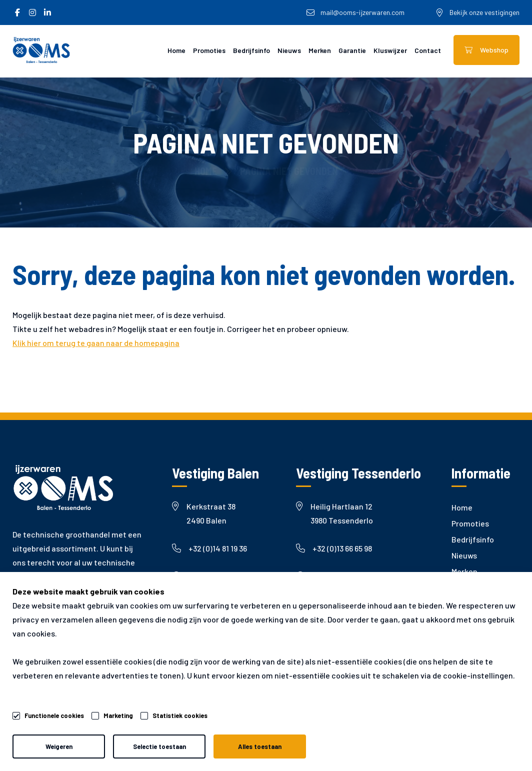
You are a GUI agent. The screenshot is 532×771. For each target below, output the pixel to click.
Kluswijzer (390, 50)
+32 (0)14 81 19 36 (209, 548)
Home (176, 50)
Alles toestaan (260, 746)
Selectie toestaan (159, 746)
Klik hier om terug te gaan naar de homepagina (96, 343)
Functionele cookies (54, 714)
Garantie (352, 50)
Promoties (209, 50)
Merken (320, 50)
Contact (428, 50)
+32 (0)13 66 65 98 (334, 548)
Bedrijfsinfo (251, 50)
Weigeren (59, 746)
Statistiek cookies (180, 715)
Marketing (118, 715)
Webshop (486, 50)
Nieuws (289, 50)
